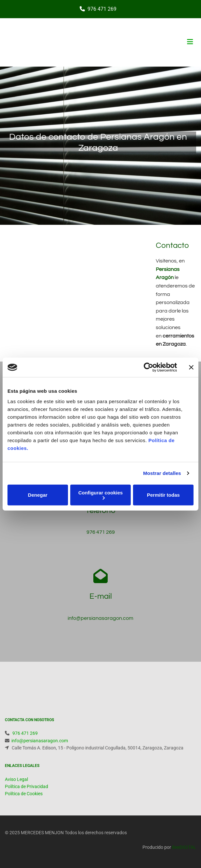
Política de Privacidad (27, 786)
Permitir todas (163, 495)
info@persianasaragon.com (100, 618)
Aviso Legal (16, 779)
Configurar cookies (101, 495)
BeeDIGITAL (184, 847)
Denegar (38, 495)
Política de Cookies (24, 794)
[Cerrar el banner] (191, 367)
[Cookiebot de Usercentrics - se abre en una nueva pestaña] (148, 367)
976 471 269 (102, 9)
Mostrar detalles (162, 473)
